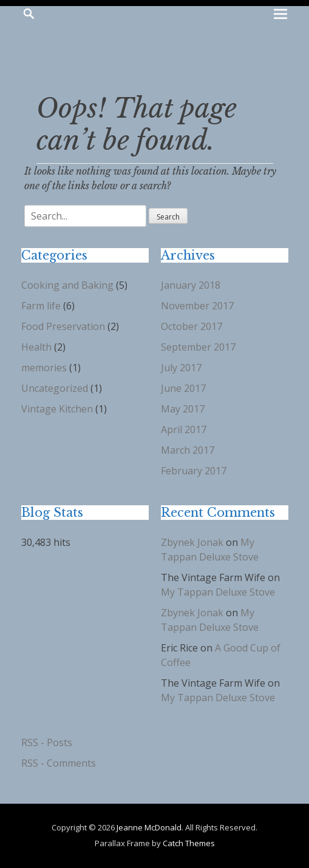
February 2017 (194, 471)
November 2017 (197, 306)
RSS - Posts (47, 742)
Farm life (41, 306)
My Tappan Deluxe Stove (218, 592)
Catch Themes (189, 843)
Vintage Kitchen (57, 409)
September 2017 (198, 347)
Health (36, 347)
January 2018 (191, 285)
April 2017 (184, 429)
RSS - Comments (59, 763)
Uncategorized (55, 388)
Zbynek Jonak (192, 542)
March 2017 (188, 450)
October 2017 (192, 326)
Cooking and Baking (67, 285)
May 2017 (183, 409)
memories (44, 368)
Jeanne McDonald (149, 827)
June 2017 (183, 388)
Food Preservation (63, 326)
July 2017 (181, 368)
